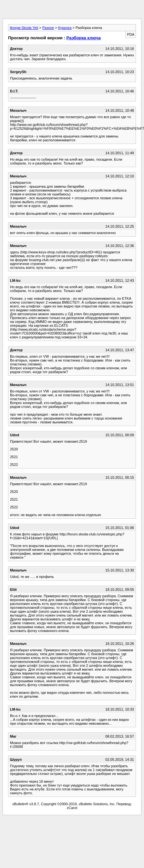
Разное (48, 28)
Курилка (65, 28)
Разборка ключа (84, 38)
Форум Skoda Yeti (24, 28)
